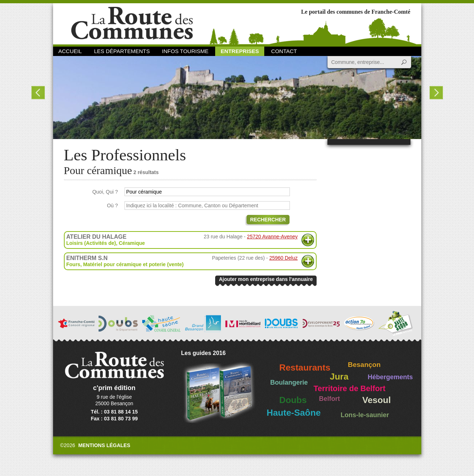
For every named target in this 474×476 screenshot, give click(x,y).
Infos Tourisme (185, 51)
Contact (284, 51)
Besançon (364, 365)
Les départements (122, 51)
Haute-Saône (294, 413)
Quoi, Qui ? (105, 192)
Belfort (330, 399)
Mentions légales (104, 445)
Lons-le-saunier (365, 415)
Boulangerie (289, 382)
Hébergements (390, 377)
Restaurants (305, 367)
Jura (339, 377)
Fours (73, 264)
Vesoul (377, 400)
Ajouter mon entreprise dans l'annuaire (266, 279)
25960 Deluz (284, 258)
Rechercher (268, 220)
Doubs (293, 400)
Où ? (112, 205)
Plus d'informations (308, 240)
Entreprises (240, 51)
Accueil (70, 51)
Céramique (132, 243)
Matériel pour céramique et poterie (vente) (133, 264)
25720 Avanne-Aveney (272, 237)
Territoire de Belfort (350, 389)
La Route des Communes (132, 23)
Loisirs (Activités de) (91, 243)
